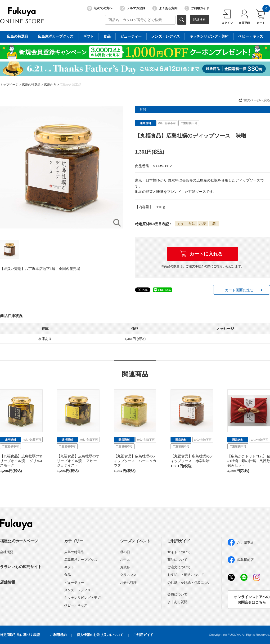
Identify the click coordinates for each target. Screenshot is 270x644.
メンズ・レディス (77, 590)
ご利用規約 (58, 635)
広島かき (50, 85)
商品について (177, 560)
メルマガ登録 (132, 8)
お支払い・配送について (186, 575)
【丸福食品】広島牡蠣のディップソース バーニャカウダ (135, 461)
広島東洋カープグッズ (81, 560)
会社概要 (7, 552)
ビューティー (74, 582)
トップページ (9, 85)
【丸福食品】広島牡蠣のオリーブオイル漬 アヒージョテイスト (78, 461)
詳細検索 (199, 20)
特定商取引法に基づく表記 (20, 635)
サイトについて (179, 552)
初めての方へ (100, 8)
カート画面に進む (239, 290)
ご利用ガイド (197, 8)
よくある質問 (165, 8)
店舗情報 (8, 582)
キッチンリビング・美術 (82, 598)
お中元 (125, 560)
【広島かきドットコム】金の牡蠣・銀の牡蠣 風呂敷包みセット (249, 461)
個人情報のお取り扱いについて (100, 635)
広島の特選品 (31, 85)
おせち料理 (128, 582)
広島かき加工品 (70, 85)
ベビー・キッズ (76, 605)
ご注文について (179, 567)
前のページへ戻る (257, 100)
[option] (62, 168)
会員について (177, 594)
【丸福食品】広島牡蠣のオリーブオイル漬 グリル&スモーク (21, 461)
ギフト (69, 567)
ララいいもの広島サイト (21, 567)
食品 (67, 575)
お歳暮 (125, 567)
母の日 (125, 552)
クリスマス (128, 575)
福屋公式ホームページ (19, 541)
